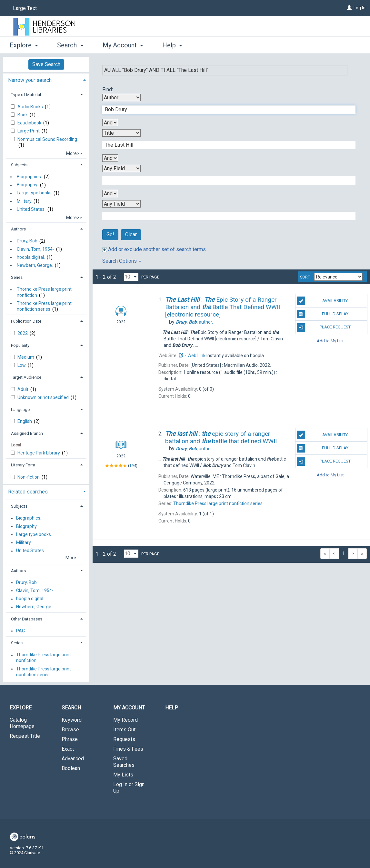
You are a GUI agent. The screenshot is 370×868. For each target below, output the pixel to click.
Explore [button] (24, 45)
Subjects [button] (19, 165)
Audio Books (31, 107)
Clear (131, 234)
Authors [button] (18, 229)
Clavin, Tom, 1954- (35, 249)
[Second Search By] (121, 133)
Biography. (27, 185)
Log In (360, 8)
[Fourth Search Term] (225, 216)
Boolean (71, 768)
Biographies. (29, 177)
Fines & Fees (128, 749)
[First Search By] (121, 98)
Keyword (72, 720)
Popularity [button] (20, 345)
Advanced (73, 759)
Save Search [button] (46, 64)
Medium (26, 357)
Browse (70, 730)
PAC (20, 631)
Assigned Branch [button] (27, 433)
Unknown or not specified (44, 397)
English (25, 421)
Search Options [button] (122, 261)
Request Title (25, 736)
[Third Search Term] (225, 180)
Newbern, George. (35, 265)
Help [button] (172, 45)
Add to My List (330, 341)
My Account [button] (123, 45)
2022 (23, 333)
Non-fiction (29, 477)
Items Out (124, 730)
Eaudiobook (30, 123)
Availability (322, 301)
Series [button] (17, 277)
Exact (68, 749)
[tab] (46, 79)
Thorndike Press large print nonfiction (44, 292)
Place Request (324, 327)
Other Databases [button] (27, 619)
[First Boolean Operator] (110, 123)
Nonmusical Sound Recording (47, 139)
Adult (23, 389)
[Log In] (349, 8)
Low (22, 365)
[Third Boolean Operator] (110, 194)
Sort (305, 277)
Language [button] (20, 410)
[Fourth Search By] (121, 204)
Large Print (29, 131)
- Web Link (192, 356)
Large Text (25, 8)
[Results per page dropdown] (131, 277)
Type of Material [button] (26, 95)
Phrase (70, 739)
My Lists (123, 775)
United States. (31, 209)
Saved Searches (124, 762)
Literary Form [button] (23, 465)
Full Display (323, 314)
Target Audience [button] (26, 377)
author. (194, 322)
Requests (124, 739)
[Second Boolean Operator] (110, 158)
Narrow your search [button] (30, 80)
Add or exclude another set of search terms (154, 249)
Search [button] (70, 45)
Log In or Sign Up (129, 788)
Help (172, 708)
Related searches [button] (28, 492)
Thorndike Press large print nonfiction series (44, 306)
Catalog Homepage (22, 723)
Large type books (34, 193)
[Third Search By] (121, 168)
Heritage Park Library (39, 453)
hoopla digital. (31, 257)
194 (133, 466)
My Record (125, 720)
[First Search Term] (225, 110)
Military (24, 201)
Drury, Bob (27, 241)
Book (23, 115)
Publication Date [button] (26, 321)
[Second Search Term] (225, 145)
